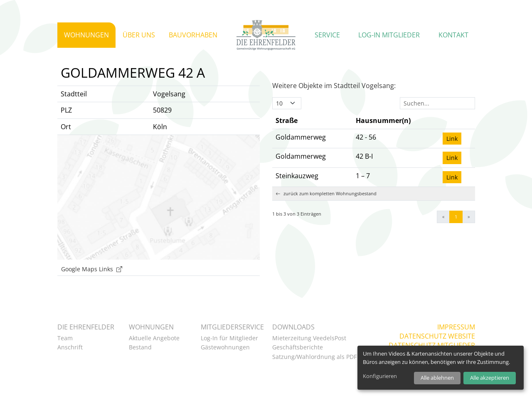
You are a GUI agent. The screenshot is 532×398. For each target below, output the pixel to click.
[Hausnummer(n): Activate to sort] (396, 133)
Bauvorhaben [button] (193, 35)
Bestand (140, 347)
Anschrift (70, 347)
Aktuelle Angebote (154, 338)
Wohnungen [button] (86, 35)
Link (452, 151)
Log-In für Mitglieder (229, 338)
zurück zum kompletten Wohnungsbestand (326, 206)
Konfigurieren (380, 376)
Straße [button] (287, 133)
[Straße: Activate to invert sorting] (312, 133)
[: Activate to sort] (457, 133)
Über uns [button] (139, 35)
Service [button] (327, 35)
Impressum (456, 327)
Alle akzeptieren (490, 378)
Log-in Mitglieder (389, 35)
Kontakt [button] (453, 35)
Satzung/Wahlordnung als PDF (314, 357)
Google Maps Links (92, 281)
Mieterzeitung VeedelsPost (309, 338)
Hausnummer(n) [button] (383, 133)
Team (65, 338)
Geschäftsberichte (298, 347)
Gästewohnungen (225, 347)
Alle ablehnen (437, 378)
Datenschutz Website (437, 336)
